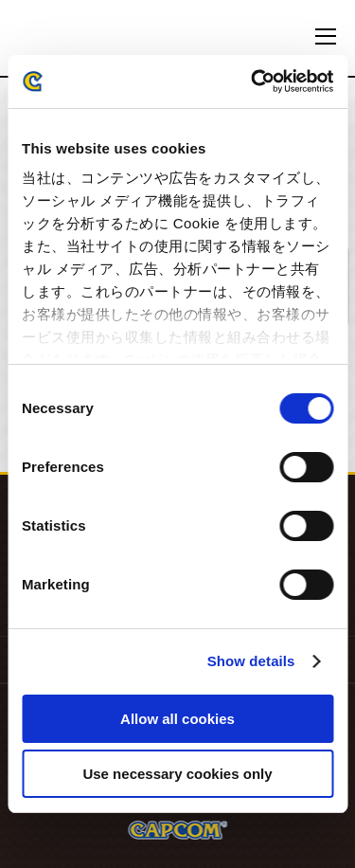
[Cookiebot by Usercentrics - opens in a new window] (253, 81)
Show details (251, 661)
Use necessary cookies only (177, 774)
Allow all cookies (177, 719)
